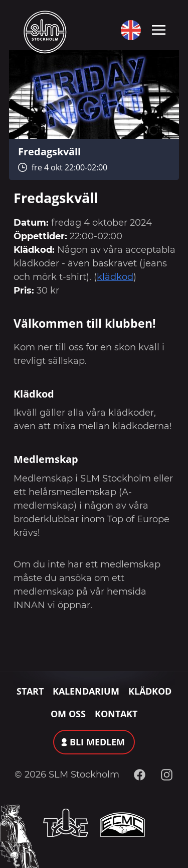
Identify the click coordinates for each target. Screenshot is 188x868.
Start (30, 691)
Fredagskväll (49, 151)
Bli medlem (97, 742)
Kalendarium (86, 691)
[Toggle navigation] (159, 29)
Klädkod (150, 691)
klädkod (115, 277)
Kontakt (116, 714)
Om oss (68, 714)
